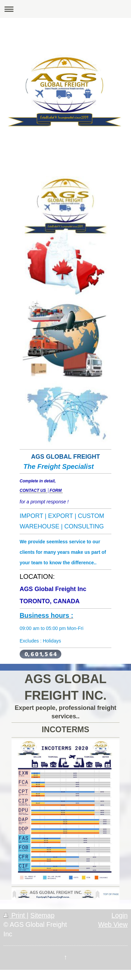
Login (119, 915)
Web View (113, 924)
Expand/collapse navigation (65, 9)
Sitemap (42, 915)
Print (15, 915)
